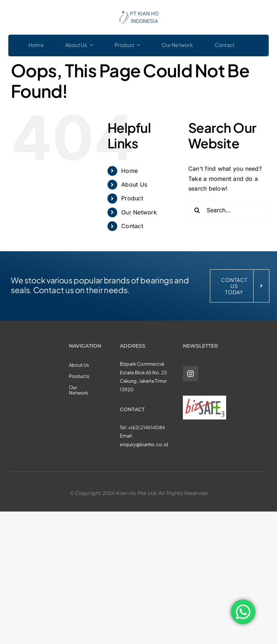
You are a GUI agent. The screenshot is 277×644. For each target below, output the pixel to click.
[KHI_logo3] (139, 10)
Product (132, 198)
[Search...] (227, 210)
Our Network (139, 212)
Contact (132, 226)
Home (129, 171)
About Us (134, 184)
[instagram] (190, 374)
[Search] (197, 210)
